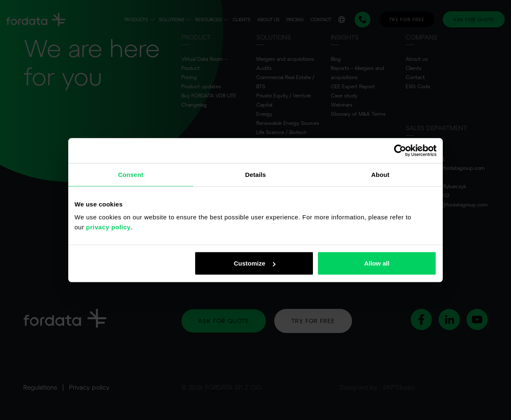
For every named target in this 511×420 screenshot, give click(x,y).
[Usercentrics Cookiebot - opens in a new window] (400, 150)
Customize (255, 263)
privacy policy (108, 227)
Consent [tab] (131, 174)
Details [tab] (255, 174)
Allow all (377, 263)
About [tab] (380, 174)
